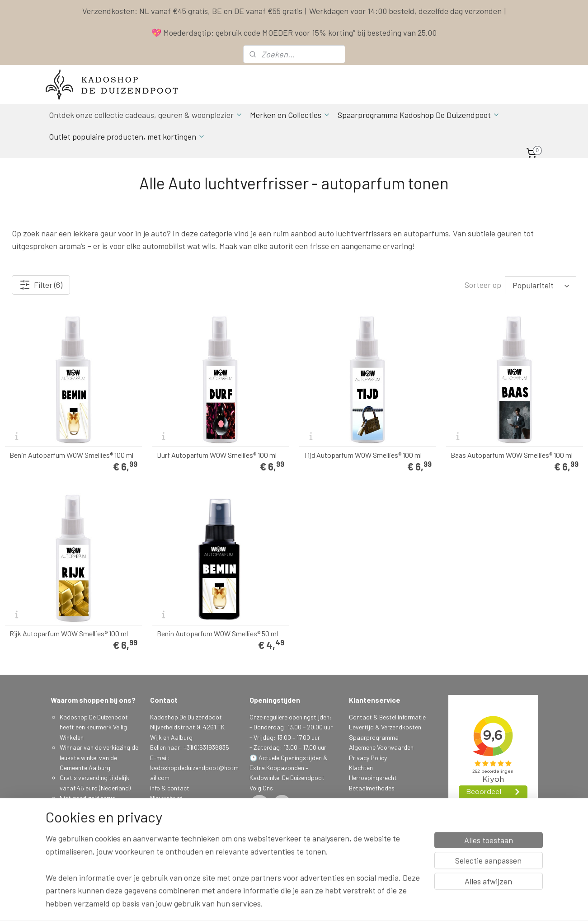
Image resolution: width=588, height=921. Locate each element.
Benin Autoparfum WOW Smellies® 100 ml (71, 455)
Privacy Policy (368, 758)
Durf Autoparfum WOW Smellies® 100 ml (217, 455)
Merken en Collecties (290, 115)
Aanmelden (172, 828)
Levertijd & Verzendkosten (385, 727)
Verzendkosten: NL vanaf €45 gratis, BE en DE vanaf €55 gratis (192, 11)
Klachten (361, 768)
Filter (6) (41, 285)
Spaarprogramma (374, 737)
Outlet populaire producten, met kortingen (127, 136)
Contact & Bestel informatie (387, 717)
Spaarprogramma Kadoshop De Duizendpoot (419, 115)
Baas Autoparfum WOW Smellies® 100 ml (512, 455)
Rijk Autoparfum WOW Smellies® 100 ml (69, 634)
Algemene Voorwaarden (381, 747)
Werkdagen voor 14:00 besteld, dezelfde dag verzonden (405, 11)
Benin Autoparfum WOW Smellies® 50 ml (217, 634)
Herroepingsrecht (373, 778)
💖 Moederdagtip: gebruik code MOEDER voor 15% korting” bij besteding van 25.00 (294, 33)
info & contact (170, 788)
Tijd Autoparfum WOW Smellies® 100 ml (363, 455)
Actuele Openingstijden (290, 758)
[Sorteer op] (541, 285)
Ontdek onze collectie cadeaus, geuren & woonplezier (146, 115)
